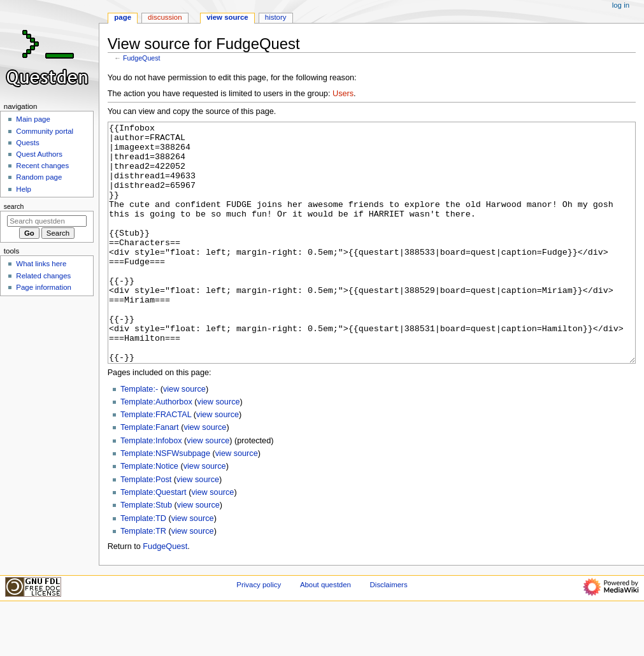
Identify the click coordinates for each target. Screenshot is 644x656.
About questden (326, 632)
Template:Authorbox (156, 450)
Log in (621, 5)
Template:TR (143, 579)
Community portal (45, 131)
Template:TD (143, 566)
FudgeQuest (142, 58)
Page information (44, 287)
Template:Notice (149, 514)
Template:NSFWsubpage (165, 501)
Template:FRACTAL (156, 462)
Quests (27, 143)
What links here (41, 264)
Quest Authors (39, 154)
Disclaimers (389, 632)
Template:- (139, 437)
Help (24, 189)
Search (14, 206)
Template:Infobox (151, 488)
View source (227, 17)
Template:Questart (154, 540)
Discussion (165, 17)
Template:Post (146, 527)
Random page (39, 177)
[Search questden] (47, 221)
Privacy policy (259, 632)
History (276, 17)
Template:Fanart (150, 475)
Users (343, 94)
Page (123, 17)
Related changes (43, 276)
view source (184, 437)
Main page (33, 119)
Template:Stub (146, 553)
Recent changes (42, 166)
